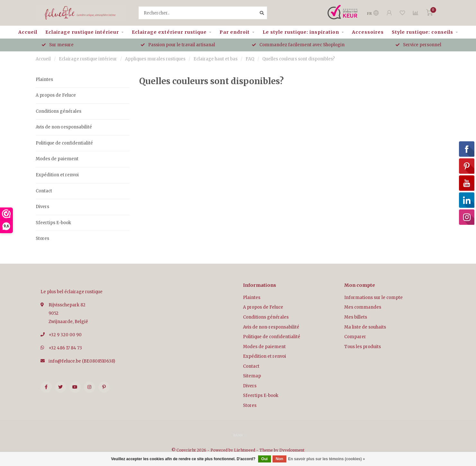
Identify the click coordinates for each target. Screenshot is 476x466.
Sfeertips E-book (53, 223)
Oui (265, 459)
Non (279, 459)
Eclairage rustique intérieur (82, 32)
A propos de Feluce (56, 95)
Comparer (355, 337)
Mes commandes (363, 307)
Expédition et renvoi (57, 175)
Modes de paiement (57, 159)
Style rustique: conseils (422, 32)
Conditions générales (58, 111)
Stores (42, 238)
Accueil (28, 32)
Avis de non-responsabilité (64, 127)
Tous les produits (363, 347)
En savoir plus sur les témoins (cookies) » (326, 459)
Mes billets (356, 317)
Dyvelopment (292, 450)
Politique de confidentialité (64, 143)
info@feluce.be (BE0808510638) (82, 361)
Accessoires (368, 32)
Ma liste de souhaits (365, 327)
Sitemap (252, 376)
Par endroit (235, 32)
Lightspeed (245, 450)
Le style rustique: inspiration (301, 32)
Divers (42, 207)
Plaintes (44, 79)
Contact (44, 191)
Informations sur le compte (373, 298)
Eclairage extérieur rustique (169, 32)
